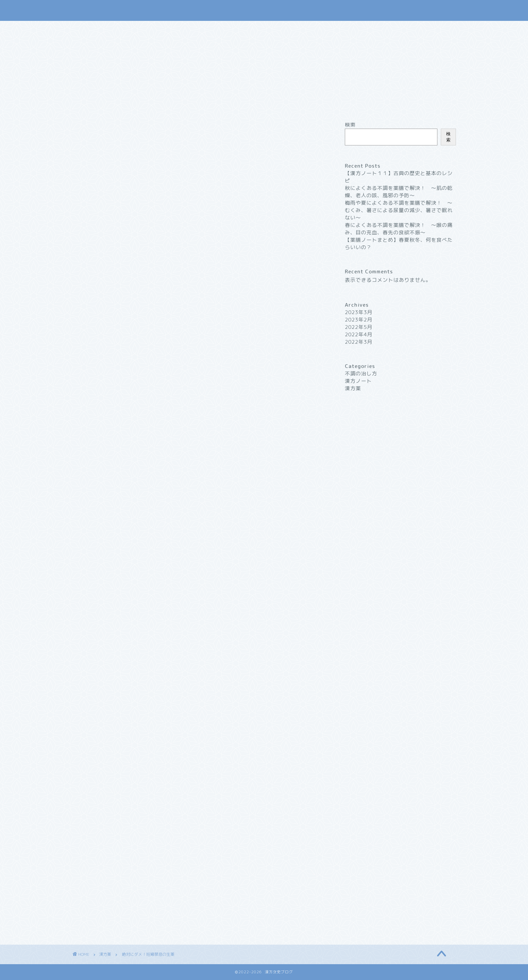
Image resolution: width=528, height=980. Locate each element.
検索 (350, 125)
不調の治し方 (270, 104)
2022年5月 (359, 327)
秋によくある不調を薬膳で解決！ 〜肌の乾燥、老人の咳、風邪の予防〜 (399, 192)
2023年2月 (359, 320)
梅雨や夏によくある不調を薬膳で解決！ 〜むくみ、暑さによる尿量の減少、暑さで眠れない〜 (399, 210)
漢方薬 (230, 104)
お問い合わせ (364, 104)
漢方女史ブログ (264, 10)
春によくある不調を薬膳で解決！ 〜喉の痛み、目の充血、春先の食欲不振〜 (399, 229)
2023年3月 (359, 312)
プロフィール (317, 104)
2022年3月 (359, 342)
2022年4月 (359, 334)
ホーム (156, 104)
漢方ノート (193, 104)
